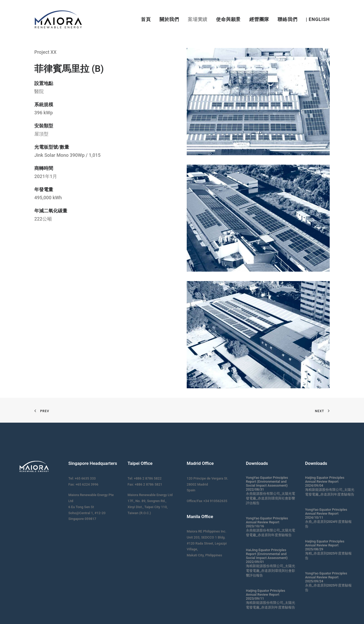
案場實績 (198, 19)
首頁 (146, 19)
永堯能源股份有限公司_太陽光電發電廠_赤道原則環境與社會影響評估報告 (271, 498)
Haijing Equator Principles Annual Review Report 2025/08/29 (325, 545)
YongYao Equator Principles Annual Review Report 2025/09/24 (326, 577)
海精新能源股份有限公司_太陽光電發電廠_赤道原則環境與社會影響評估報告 (271, 571)
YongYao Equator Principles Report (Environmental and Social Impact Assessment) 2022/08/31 (267, 483)
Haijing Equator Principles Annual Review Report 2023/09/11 (266, 595)
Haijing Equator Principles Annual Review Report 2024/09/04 (325, 482)
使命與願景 (228, 19)
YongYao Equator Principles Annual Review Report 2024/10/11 (326, 513)
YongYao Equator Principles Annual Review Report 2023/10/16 (267, 522)
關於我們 (169, 19)
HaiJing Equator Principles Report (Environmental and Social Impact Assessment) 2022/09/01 (267, 556)
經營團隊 (259, 19)
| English (318, 19)
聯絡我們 (288, 19)
